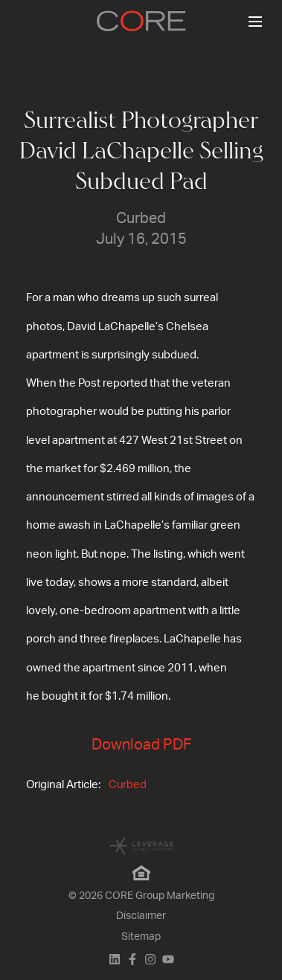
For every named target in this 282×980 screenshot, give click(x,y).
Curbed (128, 785)
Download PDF (141, 745)
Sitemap (141, 937)
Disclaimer (141, 916)
